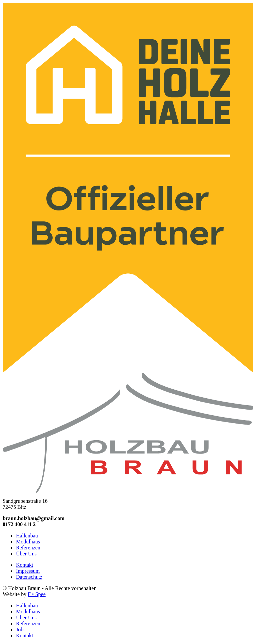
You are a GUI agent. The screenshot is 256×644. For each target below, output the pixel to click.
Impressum (28, 571)
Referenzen (28, 548)
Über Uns (26, 554)
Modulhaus (28, 542)
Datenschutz (29, 577)
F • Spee (37, 594)
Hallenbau (27, 536)
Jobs (21, 630)
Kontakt (25, 565)
